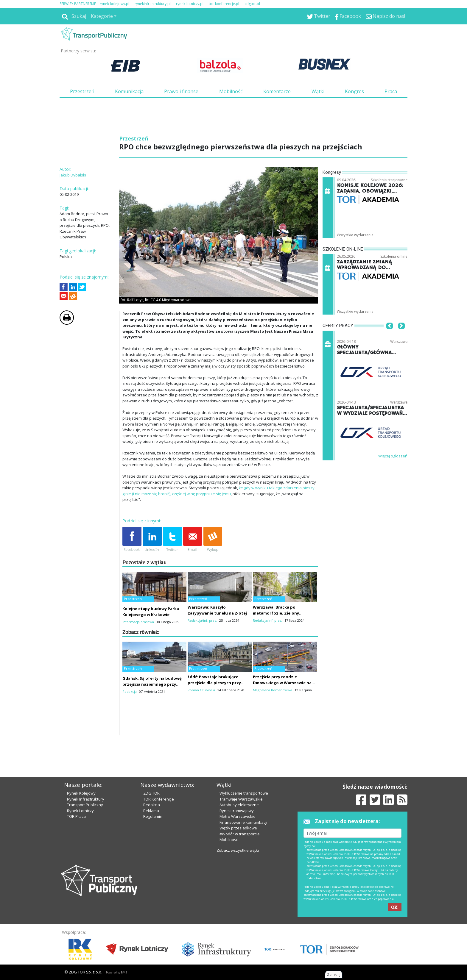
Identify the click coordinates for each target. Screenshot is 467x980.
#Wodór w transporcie (240, 834)
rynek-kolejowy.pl (115, 4)
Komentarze (277, 91)
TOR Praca (76, 816)
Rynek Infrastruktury (86, 799)
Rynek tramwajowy (237, 811)
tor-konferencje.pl (224, 4)
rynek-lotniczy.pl (190, 4)
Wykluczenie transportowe (244, 793)
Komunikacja (129, 91)
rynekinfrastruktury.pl (153, 4)
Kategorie (102, 16)
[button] (390, 335)
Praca (391, 91)
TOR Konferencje (159, 799)
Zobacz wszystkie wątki (238, 850)
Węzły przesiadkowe (238, 828)
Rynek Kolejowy (81, 793)
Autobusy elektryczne (239, 805)
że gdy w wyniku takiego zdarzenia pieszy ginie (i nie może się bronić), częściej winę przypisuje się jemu (218, 491)
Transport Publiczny (85, 805)
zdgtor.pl (252, 4)
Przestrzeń (82, 91)
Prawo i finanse (181, 91)
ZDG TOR (151, 793)
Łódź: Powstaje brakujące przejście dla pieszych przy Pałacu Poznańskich (214, 683)
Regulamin (153, 816)
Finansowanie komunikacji (243, 822)
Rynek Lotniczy (80, 811)
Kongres (354, 91)
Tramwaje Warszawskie (241, 799)
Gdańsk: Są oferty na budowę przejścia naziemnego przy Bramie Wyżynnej (152, 684)
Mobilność (231, 91)
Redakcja (152, 805)
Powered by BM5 (116, 972)
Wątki (318, 91)
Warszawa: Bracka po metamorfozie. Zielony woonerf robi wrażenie (276, 613)
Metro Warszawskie (238, 816)
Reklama (151, 811)
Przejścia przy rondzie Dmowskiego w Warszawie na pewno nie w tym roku (282, 683)
